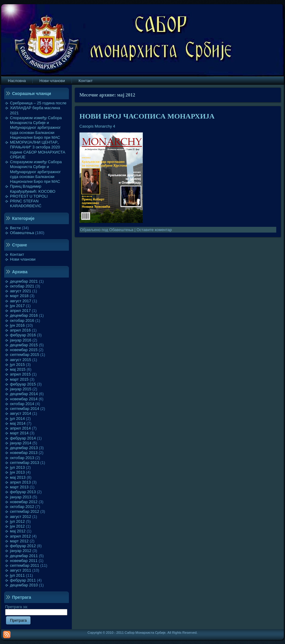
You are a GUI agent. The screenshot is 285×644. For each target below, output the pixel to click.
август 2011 (21, 570)
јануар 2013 (21, 497)
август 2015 (21, 360)
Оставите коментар (154, 230)
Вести (15, 228)
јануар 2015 (21, 389)
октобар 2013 (22, 458)
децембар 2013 (24, 448)
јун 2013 (17, 472)
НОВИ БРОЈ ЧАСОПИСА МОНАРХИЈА (147, 116)
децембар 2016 (24, 315)
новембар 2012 (24, 502)
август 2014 (21, 413)
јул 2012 (17, 521)
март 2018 (19, 296)
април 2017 (20, 311)
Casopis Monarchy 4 (97, 126)
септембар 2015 (25, 355)
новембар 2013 (24, 453)
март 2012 (19, 541)
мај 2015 (18, 369)
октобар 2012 (22, 507)
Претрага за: (36, 609)
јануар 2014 (21, 443)
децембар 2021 (24, 281)
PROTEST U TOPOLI (29, 196)
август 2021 (21, 291)
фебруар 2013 (23, 492)
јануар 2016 (21, 340)
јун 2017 (17, 306)
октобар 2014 (22, 404)
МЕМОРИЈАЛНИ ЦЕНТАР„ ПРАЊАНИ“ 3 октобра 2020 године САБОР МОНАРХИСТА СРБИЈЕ (38, 150)
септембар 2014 (25, 409)
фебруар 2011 (23, 580)
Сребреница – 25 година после (38, 103)
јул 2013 (17, 467)
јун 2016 (17, 325)
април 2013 (20, 482)
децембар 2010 (24, 585)
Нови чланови (23, 259)
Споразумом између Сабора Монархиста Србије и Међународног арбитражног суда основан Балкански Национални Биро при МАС (36, 128)
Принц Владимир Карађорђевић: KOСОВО (33, 189)
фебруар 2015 (23, 384)
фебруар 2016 (23, 335)
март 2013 (19, 487)
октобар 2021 (22, 286)
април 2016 (20, 330)
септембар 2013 (25, 463)
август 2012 (21, 517)
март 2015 (19, 379)
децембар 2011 (24, 556)
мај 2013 (18, 477)
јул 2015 (17, 365)
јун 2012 (17, 526)
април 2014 (20, 428)
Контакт (17, 254)
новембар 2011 (24, 561)
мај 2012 (18, 531)
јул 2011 (17, 575)
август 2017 (21, 301)
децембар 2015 (24, 345)
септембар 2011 (25, 565)
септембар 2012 (25, 511)
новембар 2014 (24, 399)
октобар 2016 (22, 320)
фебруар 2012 (23, 546)
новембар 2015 (24, 350)
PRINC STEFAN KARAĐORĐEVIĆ (26, 203)
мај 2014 (18, 423)
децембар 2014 (24, 394)
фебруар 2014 (23, 438)
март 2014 (19, 433)
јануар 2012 (21, 551)
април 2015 (20, 374)
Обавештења (22, 233)
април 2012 (20, 536)
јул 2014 (17, 419)
